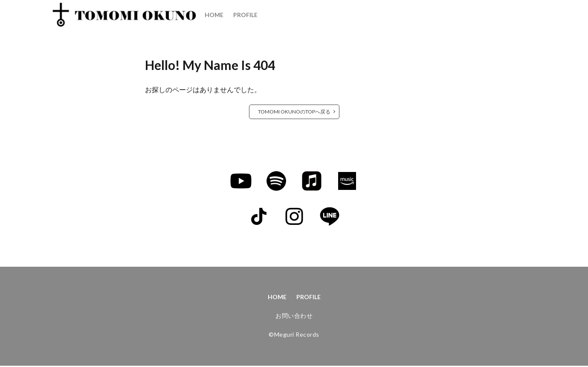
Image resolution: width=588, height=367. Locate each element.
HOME (214, 15)
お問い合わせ (294, 317)
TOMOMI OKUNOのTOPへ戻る (294, 112)
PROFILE (245, 15)
